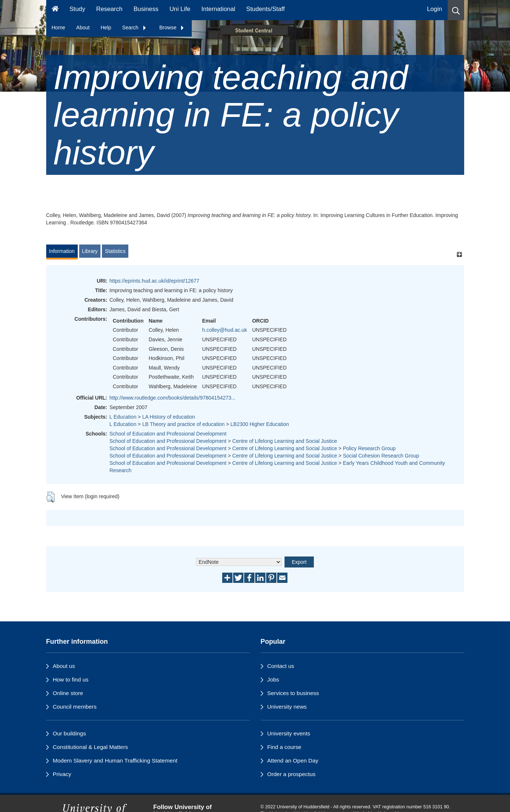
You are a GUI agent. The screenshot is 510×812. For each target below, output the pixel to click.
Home (58, 27)
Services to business (293, 693)
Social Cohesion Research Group (381, 456)
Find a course (284, 747)
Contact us (281, 666)
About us (64, 666)
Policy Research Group (369, 448)
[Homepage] (55, 10)
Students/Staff (266, 9)
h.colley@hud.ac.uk (224, 330)
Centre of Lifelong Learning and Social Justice (285, 441)
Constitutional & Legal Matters (90, 747)
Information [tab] (62, 251)
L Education (123, 417)
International (218, 9)
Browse (172, 27)
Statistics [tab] (115, 251)
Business (146, 9)
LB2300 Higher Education (260, 424)
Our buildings (69, 733)
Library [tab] (90, 251)
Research (109, 9)
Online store (68, 693)
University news (287, 707)
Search (134, 27)
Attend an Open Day (293, 760)
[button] (456, 10)
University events (289, 733)
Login (434, 9)
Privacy (62, 774)
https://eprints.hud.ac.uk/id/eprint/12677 (155, 281)
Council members (75, 707)
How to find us (71, 679)
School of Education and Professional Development (168, 434)
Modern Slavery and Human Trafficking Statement (115, 760)
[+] (460, 255)
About (83, 27)
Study (77, 9)
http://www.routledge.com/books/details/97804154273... (173, 398)
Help (106, 27)
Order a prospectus (291, 774)
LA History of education (169, 417)
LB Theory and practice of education (184, 424)
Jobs (273, 679)
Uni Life (180, 9)
